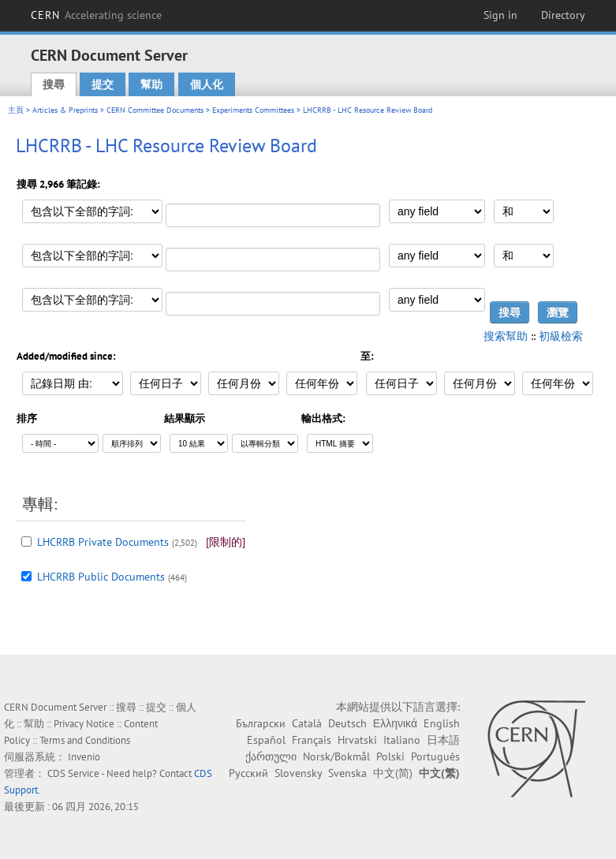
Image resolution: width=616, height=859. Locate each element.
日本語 (443, 740)
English (442, 723)
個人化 (207, 84)
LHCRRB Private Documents (103, 542)
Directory (563, 15)
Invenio (84, 757)
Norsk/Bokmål (336, 756)
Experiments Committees (253, 110)
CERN (96, 15)
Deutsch (347, 723)
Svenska (347, 773)
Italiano (402, 740)
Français (312, 740)
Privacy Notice (84, 724)
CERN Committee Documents (155, 110)
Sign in (500, 15)
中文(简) (393, 773)
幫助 (151, 84)
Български (261, 723)
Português (435, 756)
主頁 (16, 110)
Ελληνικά (395, 723)
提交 (103, 84)
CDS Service (73, 773)
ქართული (271, 756)
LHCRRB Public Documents (101, 577)
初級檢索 (561, 336)
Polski (390, 756)
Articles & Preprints (65, 110)
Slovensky (298, 773)
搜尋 (54, 84)
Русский (248, 773)
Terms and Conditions (85, 740)
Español (266, 740)
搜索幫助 (506, 336)
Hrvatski (357, 740)
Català (307, 723)
